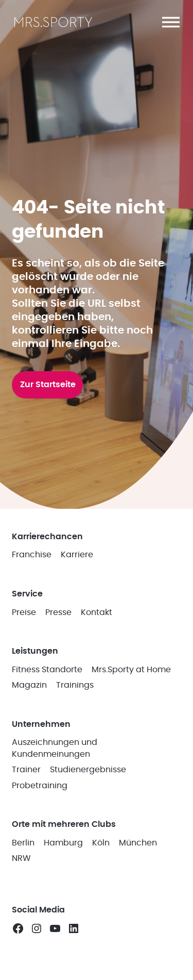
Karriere (77, 555)
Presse (58, 612)
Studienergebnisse (88, 770)
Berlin (23, 843)
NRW (21, 858)
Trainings (75, 685)
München (138, 843)
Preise (24, 612)
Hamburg (63, 843)
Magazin (29, 685)
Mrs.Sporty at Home (131, 670)
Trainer (26, 770)
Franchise (32, 555)
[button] (171, 22)
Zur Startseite (48, 385)
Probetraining (40, 786)
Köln (101, 843)
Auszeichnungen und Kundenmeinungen (55, 748)
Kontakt (97, 612)
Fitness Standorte (47, 670)
